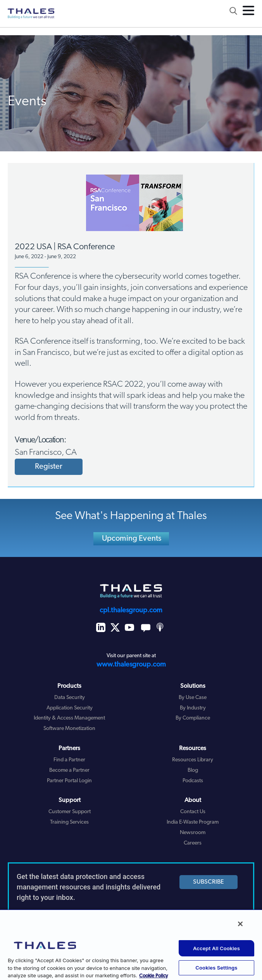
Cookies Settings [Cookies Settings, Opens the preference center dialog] (216, 968)
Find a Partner (69, 760)
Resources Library (193, 760)
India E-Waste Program (193, 822)
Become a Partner (69, 770)
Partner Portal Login (69, 781)
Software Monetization (69, 729)
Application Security (70, 708)
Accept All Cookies (216, 948)
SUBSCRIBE (209, 882)
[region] (131, 945)
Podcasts (193, 781)
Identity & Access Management (69, 718)
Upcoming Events (132, 539)
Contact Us (193, 812)
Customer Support (70, 812)
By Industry (193, 708)
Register (49, 467)
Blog (193, 770)
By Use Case (193, 698)
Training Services (69, 822)
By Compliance (193, 718)
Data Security (70, 698)
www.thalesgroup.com (131, 665)
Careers (193, 843)
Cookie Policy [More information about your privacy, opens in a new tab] (153, 976)
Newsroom (193, 833)
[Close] (240, 924)
